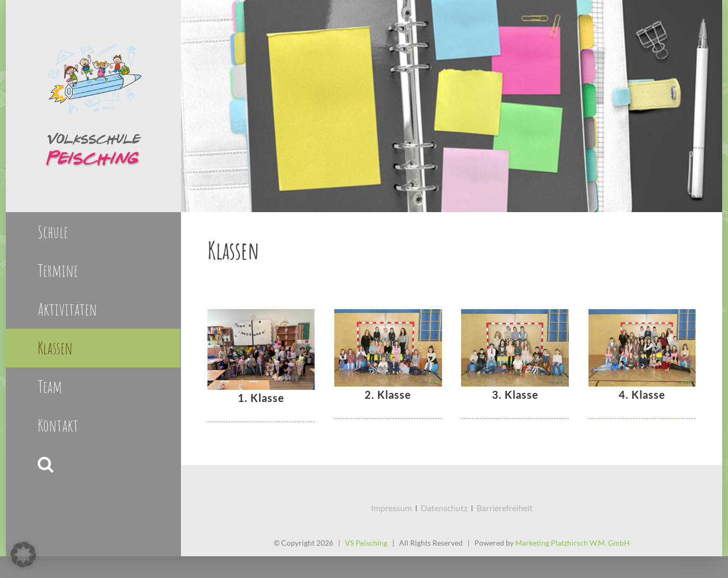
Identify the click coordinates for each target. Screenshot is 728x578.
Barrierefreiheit (505, 508)
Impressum (391, 508)
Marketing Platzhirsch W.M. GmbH (573, 543)
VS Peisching (366, 543)
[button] (93, 464)
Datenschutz (444, 508)
